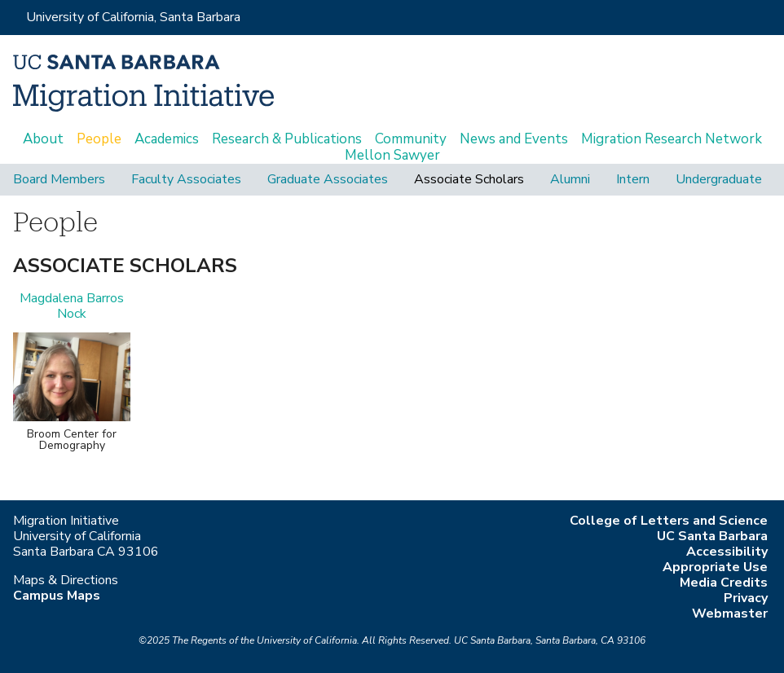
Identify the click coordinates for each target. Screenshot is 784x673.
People (99, 139)
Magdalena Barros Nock (72, 306)
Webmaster (730, 614)
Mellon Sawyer (392, 156)
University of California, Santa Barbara (133, 17)
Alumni (570, 180)
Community (411, 139)
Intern (633, 180)
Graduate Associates (328, 180)
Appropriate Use (715, 567)
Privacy (746, 598)
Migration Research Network (672, 139)
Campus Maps (57, 596)
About (43, 139)
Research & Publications (287, 139)
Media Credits (724, 583)
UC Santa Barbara (712, 536)
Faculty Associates (186, 180)
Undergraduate (719, 180)
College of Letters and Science (669, 521)
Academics (167, 139)
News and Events (514, 139)
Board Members (59, 180)
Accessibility (727, 552)
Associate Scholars (469, 180)
